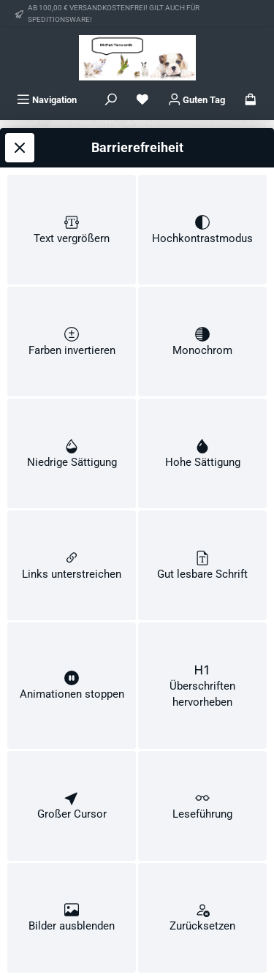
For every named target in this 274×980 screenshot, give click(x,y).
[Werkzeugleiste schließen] (20, 118)
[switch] (72, 202)
